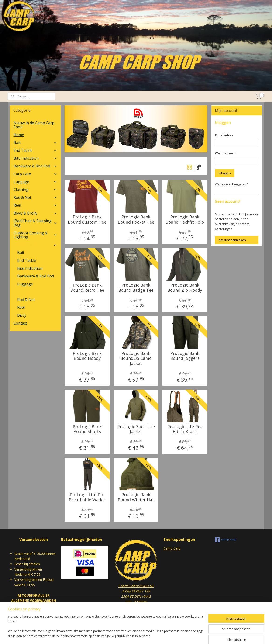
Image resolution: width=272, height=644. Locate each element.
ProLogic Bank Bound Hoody (87, 356)
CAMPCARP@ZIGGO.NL (136, 586)
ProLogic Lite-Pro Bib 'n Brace (185, 429)
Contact (20, 323)
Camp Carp (172, 548)
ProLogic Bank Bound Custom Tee (87, 220)
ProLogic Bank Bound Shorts (87, 429)
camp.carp (226, 540)
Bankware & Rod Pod (35, 166)
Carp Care (35, 174)
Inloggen (225, 173)
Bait (35, 142)
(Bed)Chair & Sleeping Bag (35, 223)
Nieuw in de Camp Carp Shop (34, 125)
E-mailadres (224, 135)
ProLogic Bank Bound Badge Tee (136, 288)
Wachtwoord (225, 153)
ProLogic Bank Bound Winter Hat (136, 497)
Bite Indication (35, 158)
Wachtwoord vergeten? (231, 184)
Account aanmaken (232, 240)
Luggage (35, 182)
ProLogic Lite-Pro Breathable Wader (87, 497)
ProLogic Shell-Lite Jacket (136, 429)
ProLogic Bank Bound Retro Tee (87, 288)
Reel (35, 205)
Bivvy (22, 315)
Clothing (35, 190)
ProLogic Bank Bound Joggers (185, 356)
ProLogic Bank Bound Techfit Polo (185, 220)
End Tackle (35, 150)
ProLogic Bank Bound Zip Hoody (185, 288)
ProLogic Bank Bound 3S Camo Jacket (136, 358)
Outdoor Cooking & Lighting (35, 235)
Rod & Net (35, 197)
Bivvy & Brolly (35, 213)
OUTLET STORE (35, 245)
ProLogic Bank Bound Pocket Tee (136, 220)
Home (19, 135)
